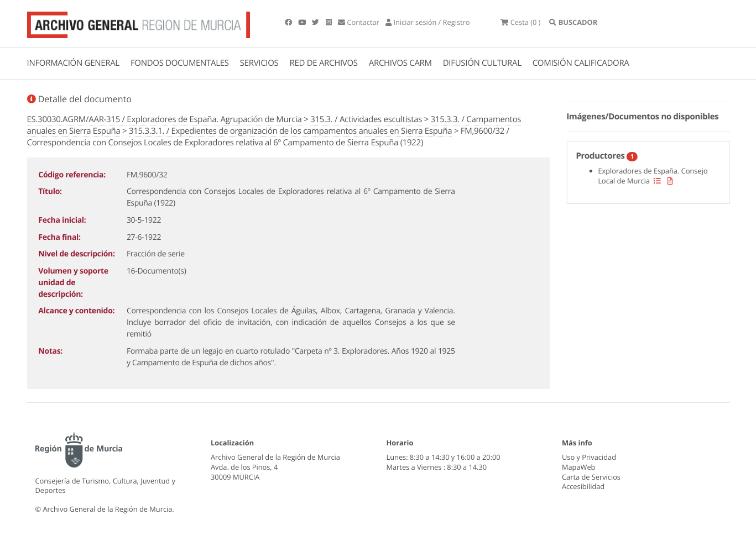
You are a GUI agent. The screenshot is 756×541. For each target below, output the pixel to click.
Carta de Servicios (591, 477)
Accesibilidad (583, 486)
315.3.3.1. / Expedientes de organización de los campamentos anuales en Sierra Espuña (290, 131)
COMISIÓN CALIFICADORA (581, 63)
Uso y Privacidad (589, 457)
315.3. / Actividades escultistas (366, 119)
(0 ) (520, 22)
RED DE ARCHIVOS (324, 63)
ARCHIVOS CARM (400, 63)
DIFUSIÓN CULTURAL (482, 63)
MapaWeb (578, 467)
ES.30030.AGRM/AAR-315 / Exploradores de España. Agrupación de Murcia (165, 119)
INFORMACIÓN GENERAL (73, 63)
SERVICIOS (259, 63)
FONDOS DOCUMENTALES (180, 63)
